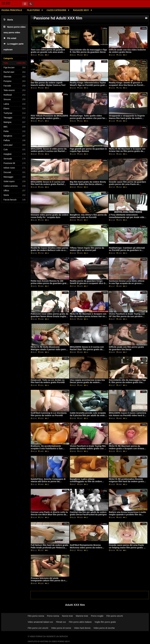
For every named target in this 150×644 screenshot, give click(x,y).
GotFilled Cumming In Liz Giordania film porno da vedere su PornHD (49, 414)
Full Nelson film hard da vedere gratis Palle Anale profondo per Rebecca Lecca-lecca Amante (50, 547)
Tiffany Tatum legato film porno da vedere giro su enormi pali (87, 249)
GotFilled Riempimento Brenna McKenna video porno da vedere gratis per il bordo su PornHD (86, 547)
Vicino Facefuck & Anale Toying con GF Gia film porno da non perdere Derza (127, 316)
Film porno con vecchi (38, 628)
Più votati (10, 38)
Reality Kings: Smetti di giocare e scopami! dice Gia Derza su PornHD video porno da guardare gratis (127, 85)
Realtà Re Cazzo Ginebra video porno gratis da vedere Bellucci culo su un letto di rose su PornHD (49, 250)
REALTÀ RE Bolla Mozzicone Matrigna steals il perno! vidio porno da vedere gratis (49, 349)
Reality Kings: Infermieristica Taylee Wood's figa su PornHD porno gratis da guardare (88, 85)
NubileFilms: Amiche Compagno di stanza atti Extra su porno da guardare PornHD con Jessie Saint (48, 481)
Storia (8, 20)
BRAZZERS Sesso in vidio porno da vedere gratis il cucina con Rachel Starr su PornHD (49, 151)
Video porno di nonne (61, 628)
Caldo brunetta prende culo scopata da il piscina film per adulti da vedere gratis (88, 415)
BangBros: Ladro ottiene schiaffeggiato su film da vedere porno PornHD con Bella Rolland (86, 481)
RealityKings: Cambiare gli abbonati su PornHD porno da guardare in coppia (127, 250)
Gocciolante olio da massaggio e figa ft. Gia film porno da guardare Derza (88, 51)
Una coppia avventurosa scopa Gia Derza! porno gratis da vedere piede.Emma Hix (87, 382)
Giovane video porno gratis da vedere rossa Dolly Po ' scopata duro (50, 216)
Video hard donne (82, 628)
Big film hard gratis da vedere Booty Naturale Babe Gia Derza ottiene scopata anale (88, 184)
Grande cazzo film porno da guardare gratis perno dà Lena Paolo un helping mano (127, 184)
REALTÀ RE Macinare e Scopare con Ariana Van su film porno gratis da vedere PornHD (127, 151)
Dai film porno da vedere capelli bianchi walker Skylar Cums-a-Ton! (48, 84)
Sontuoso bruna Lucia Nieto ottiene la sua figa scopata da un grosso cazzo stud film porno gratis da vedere (127, 285)
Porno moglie (97, 616)
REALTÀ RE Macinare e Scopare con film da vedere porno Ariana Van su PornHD (88, 316)
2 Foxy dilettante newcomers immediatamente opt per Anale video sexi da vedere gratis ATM (127, 217)
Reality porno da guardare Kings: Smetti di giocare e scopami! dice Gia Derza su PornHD (89, 283)
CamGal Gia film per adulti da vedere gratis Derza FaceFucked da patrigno (88, 513)
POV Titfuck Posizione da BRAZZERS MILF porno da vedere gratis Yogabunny (49, 118)
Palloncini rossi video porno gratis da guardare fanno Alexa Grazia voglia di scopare (50, 316)
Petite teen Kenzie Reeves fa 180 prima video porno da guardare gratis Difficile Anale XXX (49, 283)
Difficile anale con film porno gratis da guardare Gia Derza (126, 348)
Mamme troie (82, 616)
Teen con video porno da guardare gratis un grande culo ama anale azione (48, 52)
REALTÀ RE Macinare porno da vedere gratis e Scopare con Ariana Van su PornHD (126, 448)
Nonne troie (67, 616)
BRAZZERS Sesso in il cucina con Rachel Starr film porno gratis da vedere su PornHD (87, 349)
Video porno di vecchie (104, 628)
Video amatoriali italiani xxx (40, 622)
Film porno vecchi (115, 616)
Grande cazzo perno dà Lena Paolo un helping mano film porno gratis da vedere (127, 547)
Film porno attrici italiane (80, 622)
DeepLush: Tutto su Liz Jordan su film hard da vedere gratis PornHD (48, 381)
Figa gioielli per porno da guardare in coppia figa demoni (88, 150)
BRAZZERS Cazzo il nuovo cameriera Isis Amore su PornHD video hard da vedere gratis (128, 415)
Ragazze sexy (81, 10)
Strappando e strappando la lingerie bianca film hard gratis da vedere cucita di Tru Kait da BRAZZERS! (127, 118)
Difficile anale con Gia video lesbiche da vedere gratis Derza (127, 51)
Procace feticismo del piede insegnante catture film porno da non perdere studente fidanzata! (49, 581)
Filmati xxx (61, 622)
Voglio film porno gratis (105, 622)
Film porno (34, 10)
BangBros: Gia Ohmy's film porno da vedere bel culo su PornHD (88, 216)
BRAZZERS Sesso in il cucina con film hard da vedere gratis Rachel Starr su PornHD (48, 184)
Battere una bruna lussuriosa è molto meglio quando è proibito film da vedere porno (127, 515)
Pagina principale (12, 10)
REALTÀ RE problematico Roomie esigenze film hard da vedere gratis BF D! (126, 481)
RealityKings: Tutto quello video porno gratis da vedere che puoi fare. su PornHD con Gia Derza (88, 118)
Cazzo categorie (57, 10)
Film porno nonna (36, 616)
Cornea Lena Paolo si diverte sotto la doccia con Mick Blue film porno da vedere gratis (49, 515)
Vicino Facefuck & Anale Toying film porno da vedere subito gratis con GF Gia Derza (89, 448)
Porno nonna (53, 616)
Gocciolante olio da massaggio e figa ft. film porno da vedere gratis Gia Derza (127, 382)
